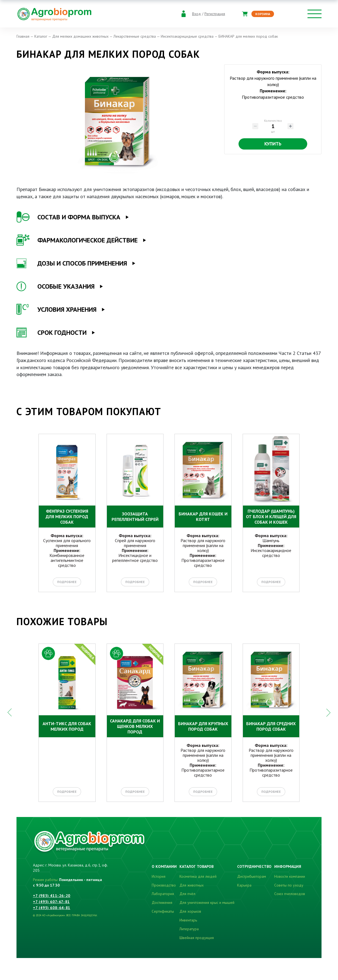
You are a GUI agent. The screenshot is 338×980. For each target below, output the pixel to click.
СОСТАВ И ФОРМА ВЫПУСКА (68, 217)
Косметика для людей (198, 876)
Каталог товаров (196, 866)
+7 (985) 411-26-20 (52, 896)
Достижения (162, 902)
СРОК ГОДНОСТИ (52, 333)
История (159, 876)
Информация (288, 866)
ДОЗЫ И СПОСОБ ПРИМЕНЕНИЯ (72, 263)
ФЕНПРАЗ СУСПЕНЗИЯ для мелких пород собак (67, 517)
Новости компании (290, 876)
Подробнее (67, 582)
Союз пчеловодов (290, 894)
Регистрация (215, 14)
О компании (164, 866)
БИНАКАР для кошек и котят (203, 517)
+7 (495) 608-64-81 (52, 908)
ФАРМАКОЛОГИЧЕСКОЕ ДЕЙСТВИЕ (77, 240)
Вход (196, 14)
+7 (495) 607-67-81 (51, 902)
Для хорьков (190, 911)
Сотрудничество (254, 866)
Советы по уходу (289, 885)
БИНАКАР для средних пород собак (271, 726)
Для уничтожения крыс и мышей (207, 902)
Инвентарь (188, 920)
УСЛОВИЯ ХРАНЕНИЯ (56, 310)
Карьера (244, 885)
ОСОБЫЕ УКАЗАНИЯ (56, 286)
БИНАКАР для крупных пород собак (203, 726)
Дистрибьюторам (252, 876)
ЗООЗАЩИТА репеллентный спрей (135, 517)
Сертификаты (163, 911)
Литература (189, 929)
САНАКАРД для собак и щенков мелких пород (135, 726)
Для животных (192, 885)
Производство (164, 885)
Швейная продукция (197, 938)
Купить (273, 144)
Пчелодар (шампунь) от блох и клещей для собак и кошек (271, 517)
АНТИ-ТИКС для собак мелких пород (67, 726)
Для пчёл (187, 894)
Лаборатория (163, 894)
